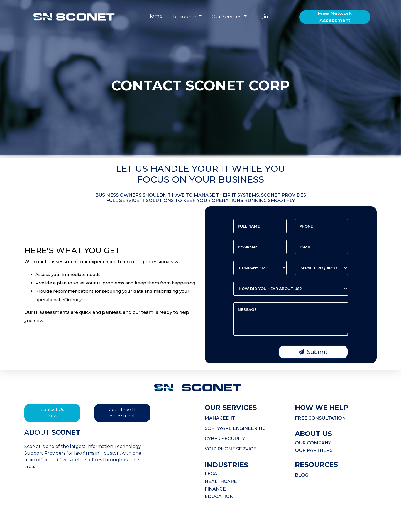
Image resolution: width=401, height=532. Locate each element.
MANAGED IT (220, 418)
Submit (313, 352)
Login (261, 16)
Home (155, 16)
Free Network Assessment (335, 17)
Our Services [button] (227, 16)
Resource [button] (185, 16)
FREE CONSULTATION (320, 418)
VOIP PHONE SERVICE (230, 449)
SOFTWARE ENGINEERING (235, 428)
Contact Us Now (52, 413)
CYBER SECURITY (225, 439)
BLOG (302, 475)
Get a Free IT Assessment (122, 413)
